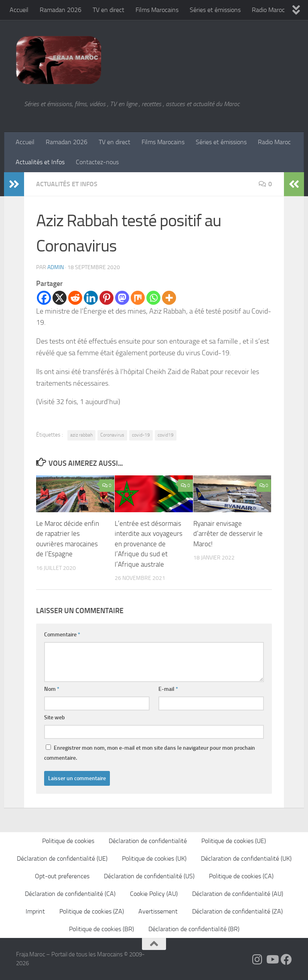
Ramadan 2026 (61, 10)
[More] (169, 298)
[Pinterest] (106, 298)
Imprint (35, 911)
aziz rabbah (81, 435)
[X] (60, 298)
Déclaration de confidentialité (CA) (70, 894)
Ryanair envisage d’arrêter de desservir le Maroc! (228, 534)
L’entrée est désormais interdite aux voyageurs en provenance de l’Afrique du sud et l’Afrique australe (149, 544)
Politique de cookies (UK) (154, 858)
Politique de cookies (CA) (241, 876)
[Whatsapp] (153, 298)
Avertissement (158, 911)
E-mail (168, 689)
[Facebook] (44, 298)
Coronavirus (112, 435)
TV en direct (108, 10)
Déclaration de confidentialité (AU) (238, 894)
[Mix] (138, 298)
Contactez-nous (97, 162)
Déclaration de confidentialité (148, 841)
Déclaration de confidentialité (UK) (246, 858)
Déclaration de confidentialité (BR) (194, 929)
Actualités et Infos (40, 162)
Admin (56, 267)
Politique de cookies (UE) (234, 841)
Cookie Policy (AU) (154, 894)
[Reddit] (75, 298)
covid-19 (141, 435)
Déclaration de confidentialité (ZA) (237, 911)
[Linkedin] (91, 298)
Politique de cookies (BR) (101, 929)
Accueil (19, 10)
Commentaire (62, 635)
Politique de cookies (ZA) (92, 911)
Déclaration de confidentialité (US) (149, 876)
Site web (55, 717)
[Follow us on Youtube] (272, 960)
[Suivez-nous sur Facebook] (286, 960)
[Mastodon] (122, 298)
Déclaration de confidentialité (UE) (62, 858)
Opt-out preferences (62, 876)
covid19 (166, 435)
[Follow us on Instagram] (257, 960)
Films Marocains (157, 10)
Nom (52, 689)
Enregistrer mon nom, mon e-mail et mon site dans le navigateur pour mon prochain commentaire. (150, 753)
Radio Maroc (268, 10)
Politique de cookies (68, 841)
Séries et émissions (215, 10)
